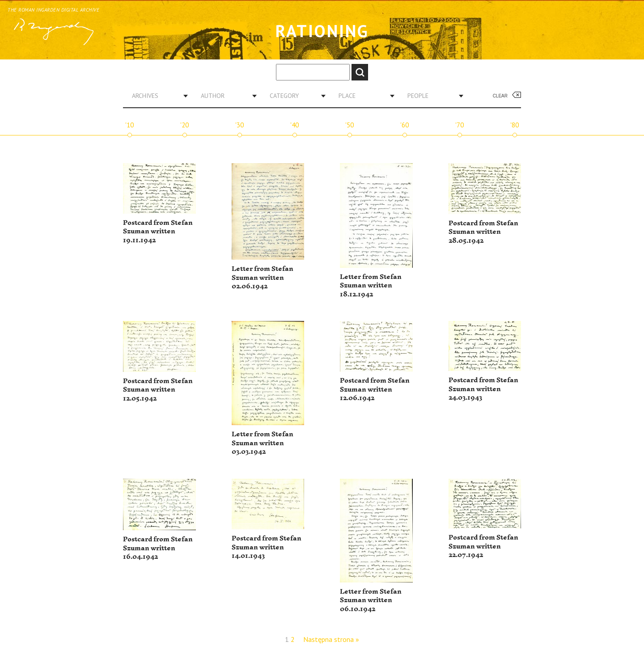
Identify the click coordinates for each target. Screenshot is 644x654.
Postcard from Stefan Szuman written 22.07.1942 (483, 546)
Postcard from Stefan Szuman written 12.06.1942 (375, 389)
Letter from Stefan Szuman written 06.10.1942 (371, 600)
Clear (500, 96)
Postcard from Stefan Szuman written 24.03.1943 (483, 389)
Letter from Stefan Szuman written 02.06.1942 (263, 278)
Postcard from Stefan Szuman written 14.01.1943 (267, 547)
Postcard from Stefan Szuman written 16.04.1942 (158, 548)
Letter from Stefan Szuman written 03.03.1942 (263, 443)
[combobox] (157, 96)
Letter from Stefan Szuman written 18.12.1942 (371, 286)
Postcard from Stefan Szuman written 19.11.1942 (158, 232)
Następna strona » (331, 639)
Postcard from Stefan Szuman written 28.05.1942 (483, 232)
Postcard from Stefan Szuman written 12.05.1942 (158, 390)
